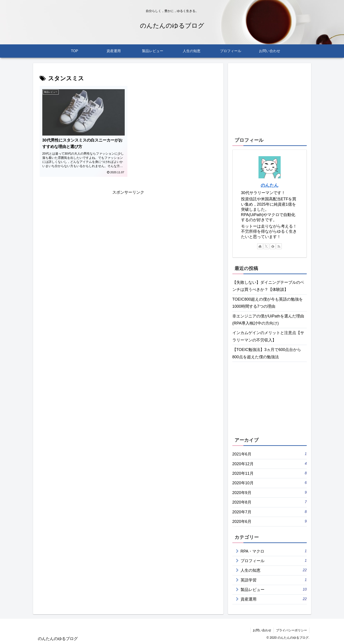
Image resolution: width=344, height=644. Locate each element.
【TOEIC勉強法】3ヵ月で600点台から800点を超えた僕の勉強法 (267, 353)
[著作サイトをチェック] (260, 246)
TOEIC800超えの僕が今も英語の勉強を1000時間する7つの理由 (268, 303)
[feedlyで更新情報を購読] (273, 246)
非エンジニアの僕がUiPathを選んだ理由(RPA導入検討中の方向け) (268, 320)
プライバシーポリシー (292, 630)
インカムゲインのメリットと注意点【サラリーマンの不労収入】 (268, 336)
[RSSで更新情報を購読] (279, 246)
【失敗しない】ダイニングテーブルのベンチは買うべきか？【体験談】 (268, 286)
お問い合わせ (262, 630)
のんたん (270, 185)
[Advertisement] (128, 227)
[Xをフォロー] (266, 246)
